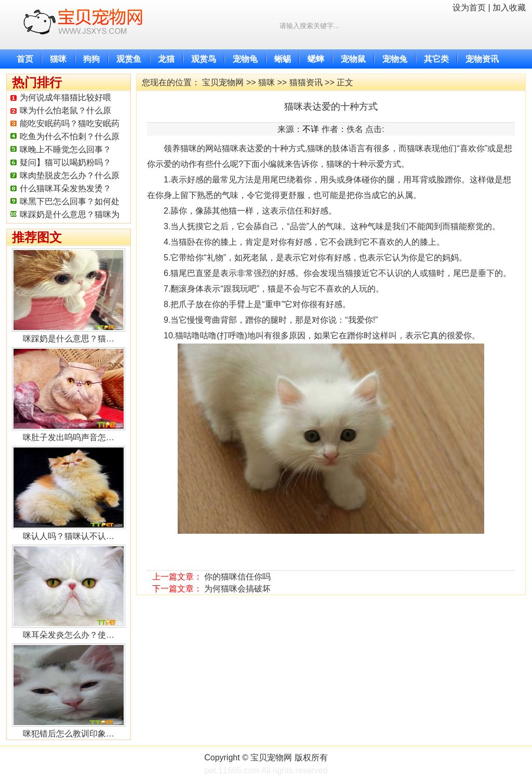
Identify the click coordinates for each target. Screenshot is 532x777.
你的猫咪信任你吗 (237, 577)
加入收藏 (509, 8)
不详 (311, 129)
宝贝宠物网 (223, 82)
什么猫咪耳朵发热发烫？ (65, 188)
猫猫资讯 (306, 82)
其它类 (436, 59)
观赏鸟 (204, 59)
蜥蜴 (283, 59)
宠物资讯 (482, 59)
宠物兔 (395, 59)
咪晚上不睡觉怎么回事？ (65, 149)
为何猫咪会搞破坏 (237, 589)
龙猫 (166, 59)
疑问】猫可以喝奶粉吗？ (65, 162)
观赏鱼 (129, 59)
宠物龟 (245, 59)
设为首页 (469, 8)
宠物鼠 (353, 59)
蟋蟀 (316, 59)
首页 (25, 59)
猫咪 (58, 59)
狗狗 (91, 59)
